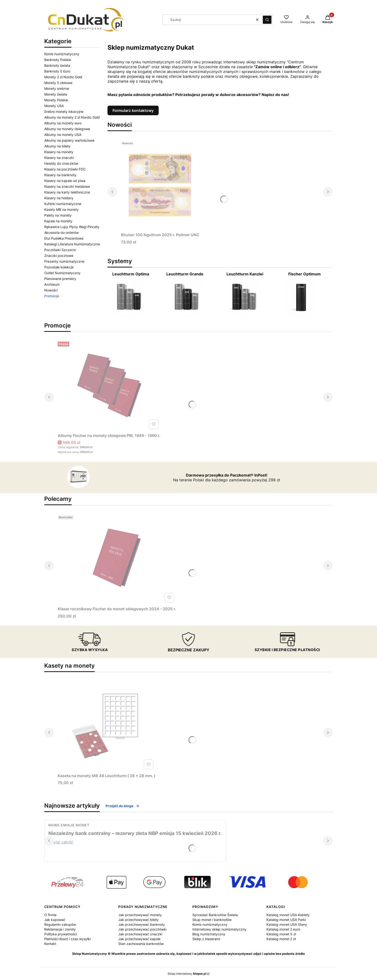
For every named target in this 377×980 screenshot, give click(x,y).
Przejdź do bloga (123, 806)
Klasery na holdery (59, 198)
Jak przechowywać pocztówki (142, 929)
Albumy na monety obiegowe (67, 129)
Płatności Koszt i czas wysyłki (67, 939)
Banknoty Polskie (58, 60)
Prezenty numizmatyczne (64, 261)
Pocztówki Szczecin (60, 250)
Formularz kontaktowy (133, 110)
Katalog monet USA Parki (286, 920)
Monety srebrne (57, 88)
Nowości (51, 290)
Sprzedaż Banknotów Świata (215, 915)
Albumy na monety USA (63, 135)
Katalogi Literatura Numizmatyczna (72, 244)
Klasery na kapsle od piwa (65, 181)
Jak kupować (55, 920)
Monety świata (56, 94)
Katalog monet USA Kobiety (288, 915)
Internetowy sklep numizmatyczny (219, 929)
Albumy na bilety (57, 146)
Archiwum (52, 284)
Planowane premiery (60, 279)
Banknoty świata (57, 65)
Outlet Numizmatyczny (62, 273)
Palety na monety (58, 215)
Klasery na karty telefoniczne (67, 192)
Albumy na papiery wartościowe (69, 140)
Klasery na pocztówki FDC (65, 169)
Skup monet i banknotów (212, 920)
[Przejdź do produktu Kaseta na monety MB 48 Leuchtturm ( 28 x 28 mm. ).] (107, 726)
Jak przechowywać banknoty (142, 924)
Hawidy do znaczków (61, 163)
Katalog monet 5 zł (281, 934)
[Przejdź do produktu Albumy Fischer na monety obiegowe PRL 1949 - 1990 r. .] (109, 385)
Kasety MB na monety (61, 209)
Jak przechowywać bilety (138, 920)
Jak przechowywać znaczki (140, 934)
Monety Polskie (56, 100)
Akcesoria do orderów (61, 233)
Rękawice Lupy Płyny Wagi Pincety (72, 227)
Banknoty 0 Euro (57, 71)
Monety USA (54, 106)
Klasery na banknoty (60, 175)
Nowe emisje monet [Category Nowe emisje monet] (69, 825)
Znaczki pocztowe (59, 256)
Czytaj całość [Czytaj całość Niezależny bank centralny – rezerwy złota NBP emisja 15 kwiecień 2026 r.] (61, 842)
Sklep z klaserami (206, 939)
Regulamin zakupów (60, 924)
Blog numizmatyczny (209, 934)
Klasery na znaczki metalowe (67, 186)
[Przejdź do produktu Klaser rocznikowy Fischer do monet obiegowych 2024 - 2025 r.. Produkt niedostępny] (117, 559)
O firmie (50, 915)
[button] (267, 20)
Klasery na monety (59, 152)
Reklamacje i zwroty (60, 929)
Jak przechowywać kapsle (139, 939)
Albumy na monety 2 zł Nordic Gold (72, 117)
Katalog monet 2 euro (283, 929)
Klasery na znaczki (59, 158)
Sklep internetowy (187, 974)
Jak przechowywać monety (140, 915)
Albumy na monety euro (63, 123)
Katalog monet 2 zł (281, 939)
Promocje (52, 296)
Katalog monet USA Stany (287, 924)
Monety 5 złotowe (58, 83)
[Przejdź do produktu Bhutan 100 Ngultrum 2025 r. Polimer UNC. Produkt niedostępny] (160, 185)
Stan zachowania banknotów (141, 944)
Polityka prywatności (61, 934)
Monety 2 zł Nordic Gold (63, 77)
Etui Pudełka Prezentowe (64, 238)
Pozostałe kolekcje (59, 267)
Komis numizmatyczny (62, 54)
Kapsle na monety (58, 221)
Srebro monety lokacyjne (64, 112)
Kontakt (50, 944)
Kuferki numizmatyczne (63, 204)
